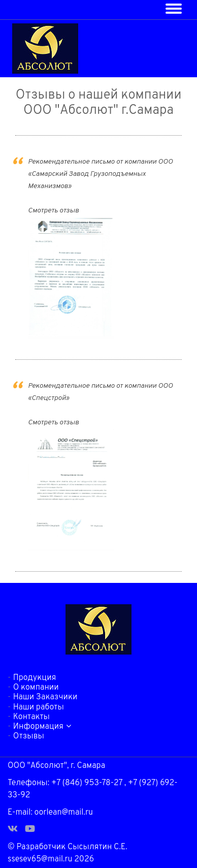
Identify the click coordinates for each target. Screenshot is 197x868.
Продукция (35, 678)
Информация (42, 726)
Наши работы (39, 707)
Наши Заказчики (45, 697)
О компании (36, 688)
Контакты (31, 717)
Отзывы (29, 736)
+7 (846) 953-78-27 (87, 783)
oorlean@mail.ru (64, 813)
